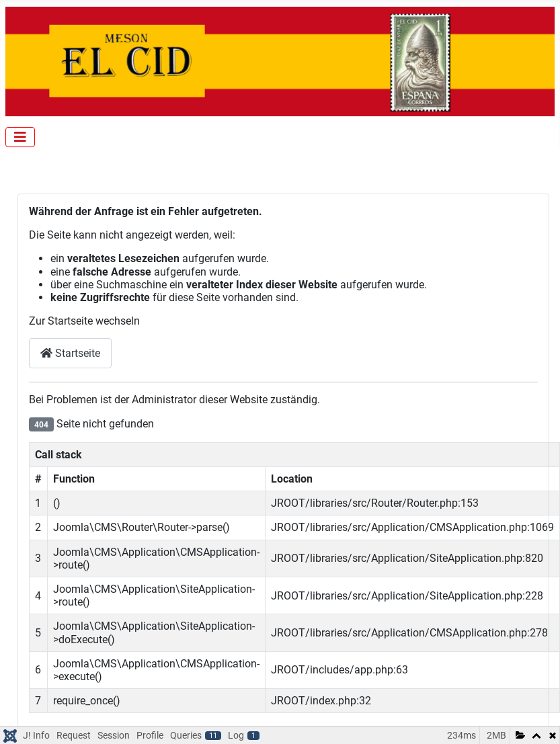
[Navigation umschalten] (20, 137)
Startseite (70, 353)
